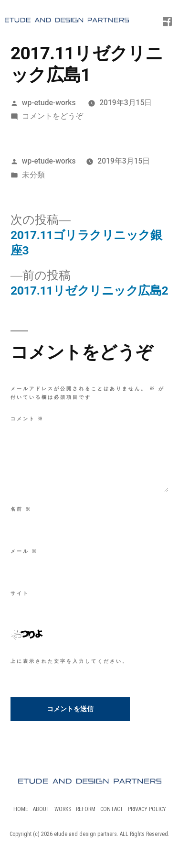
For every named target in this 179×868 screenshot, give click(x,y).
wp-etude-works (49, 103)
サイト (20, 593)
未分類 (33, 175)
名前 (21, 509)
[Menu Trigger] (160, 17)
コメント (27, 419)
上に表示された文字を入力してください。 (69, 661)
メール (24, 551)
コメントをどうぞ (53, 116)
